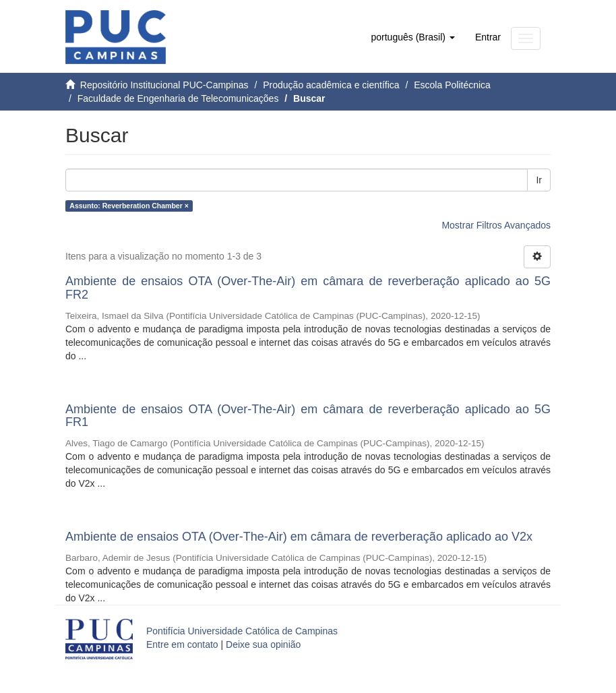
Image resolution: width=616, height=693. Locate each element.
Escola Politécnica (452, 85)
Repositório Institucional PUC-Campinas (164, 85)
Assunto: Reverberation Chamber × (129, 206)
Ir (539, 180)
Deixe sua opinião (263, 644)
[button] (412, 37)
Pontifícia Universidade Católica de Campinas (242, 631)
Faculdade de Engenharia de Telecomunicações (178, 98)
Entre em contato (182, 644)
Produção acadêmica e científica (331, 85)
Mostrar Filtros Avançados (496, 225)
